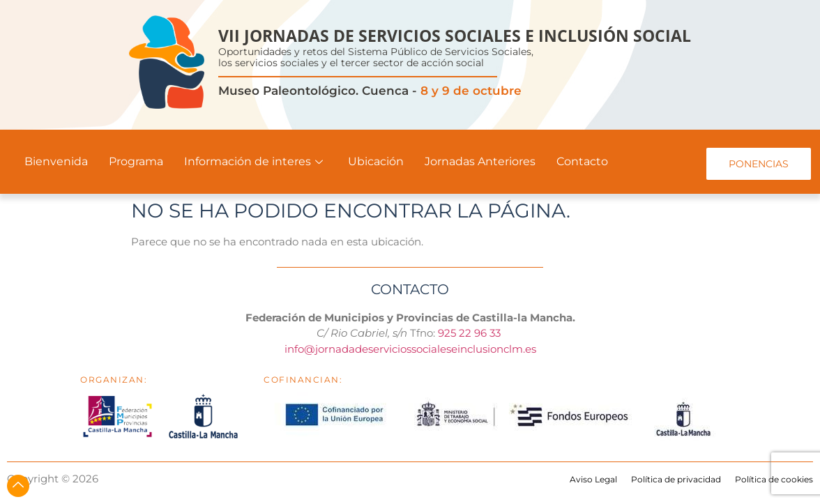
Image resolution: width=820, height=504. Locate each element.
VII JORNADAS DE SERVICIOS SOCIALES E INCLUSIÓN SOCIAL (455, 36)
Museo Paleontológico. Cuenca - (370, 91)
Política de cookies (774, 479)
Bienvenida (56, 161)
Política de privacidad (676, 479)
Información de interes (253, 161)
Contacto (582, 161)
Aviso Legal (593, 479)
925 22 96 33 (471, 333)
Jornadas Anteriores (480, 161)
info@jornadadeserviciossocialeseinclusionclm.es (410, 349)
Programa (136, 161)
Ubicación (376, 161)
